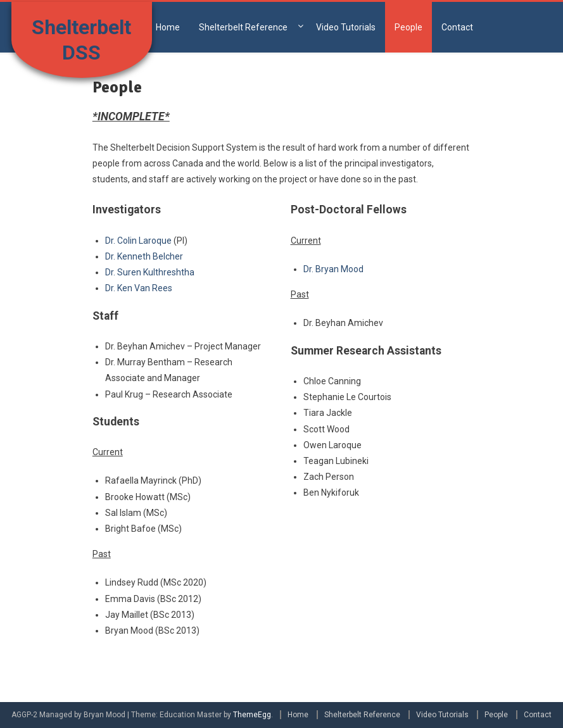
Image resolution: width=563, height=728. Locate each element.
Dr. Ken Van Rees (139, 288)
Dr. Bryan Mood (333, 269)
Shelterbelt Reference (243, 27)
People (408, 27)
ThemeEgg (252, 715)
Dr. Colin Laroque (138, 241)
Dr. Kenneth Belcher (144, 256)
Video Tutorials (346, 27)
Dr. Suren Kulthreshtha (150, 272)
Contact (457, 27)
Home (168, 27)
